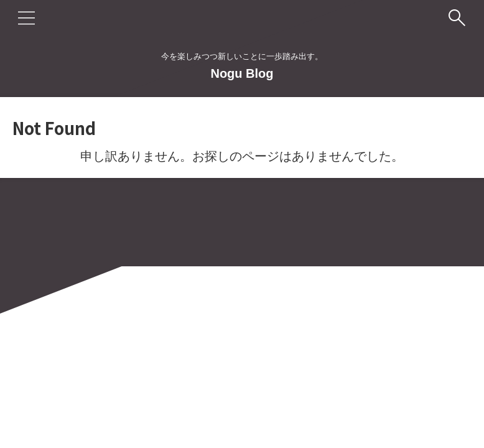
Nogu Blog (242, 73)
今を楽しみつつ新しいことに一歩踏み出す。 (242, 390)
